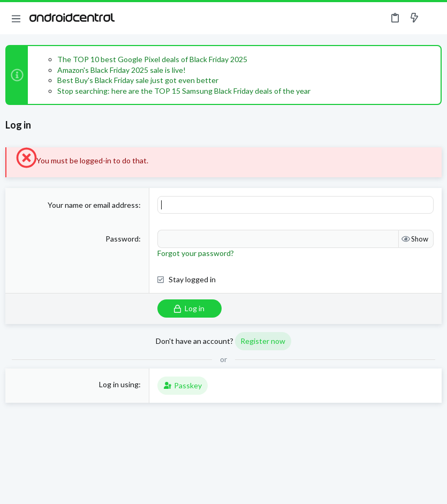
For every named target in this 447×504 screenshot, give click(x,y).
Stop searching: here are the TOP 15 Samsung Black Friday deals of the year (184, 91)
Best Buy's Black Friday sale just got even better (138, 80)
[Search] (433, 18)
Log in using (119, 384)
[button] (16, 18)
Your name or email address (93, 205)
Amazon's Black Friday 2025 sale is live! (122, 70)
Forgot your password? (196, 253)
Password (122, 239)
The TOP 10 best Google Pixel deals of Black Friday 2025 (152, 59)
